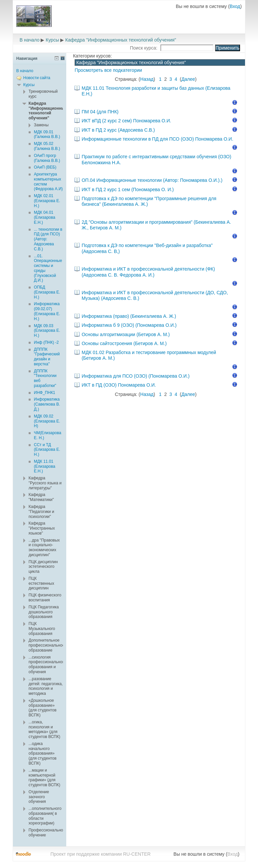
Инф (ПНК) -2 (46, 342)
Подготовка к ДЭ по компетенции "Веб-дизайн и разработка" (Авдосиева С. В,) (147, 248)
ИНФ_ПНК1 (45, 393)
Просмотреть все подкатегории (108, 70)
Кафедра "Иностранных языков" (42, 528)
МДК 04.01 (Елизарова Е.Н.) (45, 217)
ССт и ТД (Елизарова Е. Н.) (47, 450)
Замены (41, 125)
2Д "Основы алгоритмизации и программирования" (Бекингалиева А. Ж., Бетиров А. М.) (156, 225)
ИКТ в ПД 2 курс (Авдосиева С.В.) (118, 130)
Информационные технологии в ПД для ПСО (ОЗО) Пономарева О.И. (157, 139)
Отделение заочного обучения (39, 797)
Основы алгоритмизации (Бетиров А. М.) (126, 334)
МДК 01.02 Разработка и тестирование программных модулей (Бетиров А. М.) (149, 355)
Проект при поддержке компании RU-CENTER (100, 854)
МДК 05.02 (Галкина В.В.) (47, 146)
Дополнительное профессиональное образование (47, 645)
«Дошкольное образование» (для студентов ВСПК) (43, 708)
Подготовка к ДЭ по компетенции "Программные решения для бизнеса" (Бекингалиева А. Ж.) (149, 201)
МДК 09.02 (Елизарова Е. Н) (47, 421)
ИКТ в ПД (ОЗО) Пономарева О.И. (119, 385)
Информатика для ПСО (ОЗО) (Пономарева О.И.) (135, 376)
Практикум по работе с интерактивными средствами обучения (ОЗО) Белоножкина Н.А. (156, 159)
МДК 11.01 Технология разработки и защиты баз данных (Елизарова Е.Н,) (156, 91)
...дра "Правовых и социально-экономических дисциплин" (44, 548)
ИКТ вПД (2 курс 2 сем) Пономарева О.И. (126, 121)
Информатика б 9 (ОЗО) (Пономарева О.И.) (129, 325)
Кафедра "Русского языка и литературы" (45, 483)
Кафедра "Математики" (41, 497)
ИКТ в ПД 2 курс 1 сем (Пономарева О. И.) (128, 189)
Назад (147, 79)
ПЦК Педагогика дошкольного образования (44, 612)
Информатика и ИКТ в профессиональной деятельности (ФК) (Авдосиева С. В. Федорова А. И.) (148, 272)
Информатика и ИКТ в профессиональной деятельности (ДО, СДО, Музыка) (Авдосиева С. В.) (155, 295)
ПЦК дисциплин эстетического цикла (43, 567)
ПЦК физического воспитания (45, 598)
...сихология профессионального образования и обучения (47, 665)
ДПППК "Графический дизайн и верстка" (47, 357)
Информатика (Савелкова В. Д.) (47, 404)
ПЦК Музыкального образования (42, 629)
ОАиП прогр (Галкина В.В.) (47, 158)
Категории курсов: (92, 56)
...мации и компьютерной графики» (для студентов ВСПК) (44, 778)
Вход (235, 6)
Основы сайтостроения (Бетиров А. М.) (124, 343)
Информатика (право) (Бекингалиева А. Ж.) (129, 316)
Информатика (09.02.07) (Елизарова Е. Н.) (47, 311)
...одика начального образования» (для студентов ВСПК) (43, 753)
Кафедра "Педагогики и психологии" (41, 512)
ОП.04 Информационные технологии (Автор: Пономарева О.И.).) (152, 180)
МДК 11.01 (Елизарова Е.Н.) (45, 466)
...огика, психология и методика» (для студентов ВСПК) (44, 729)
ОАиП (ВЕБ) (45, 167)
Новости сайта (37, 78)
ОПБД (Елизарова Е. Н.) (47, 292)
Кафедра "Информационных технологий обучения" (121, 40)
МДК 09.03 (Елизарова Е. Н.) (47, 331)
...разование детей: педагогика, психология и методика (46, 686)
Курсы (52, 40)
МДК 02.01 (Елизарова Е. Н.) (47, 201)
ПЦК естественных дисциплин (41, 583)
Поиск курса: (144, 48)
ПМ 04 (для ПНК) (100, 112)
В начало (30, 40)
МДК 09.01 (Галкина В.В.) (47, 134)
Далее (188, 79)
